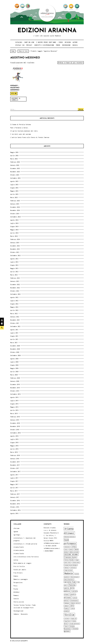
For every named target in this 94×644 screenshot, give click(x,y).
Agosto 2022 (14, 297)
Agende (16, 532)
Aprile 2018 (14, 449)
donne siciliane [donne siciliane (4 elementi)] (74, 552)
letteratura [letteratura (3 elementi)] (73, 568)
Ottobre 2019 (15, 391)
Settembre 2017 (15, 472)
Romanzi (16, 595)
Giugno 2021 (14, 336)
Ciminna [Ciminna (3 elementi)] (71, 549)
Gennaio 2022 (15, 317)
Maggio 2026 (14, 152)
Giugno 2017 (14, 481)
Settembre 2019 (15, 394)
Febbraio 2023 (15, 278)
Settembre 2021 (15, 326)
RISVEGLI (17, 592)
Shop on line (23, 51)
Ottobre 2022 (15, 291)
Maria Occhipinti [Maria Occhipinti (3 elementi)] (75, 577)
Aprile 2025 (14, 194)
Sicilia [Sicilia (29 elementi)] (69, 615)
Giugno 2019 (14, 404)
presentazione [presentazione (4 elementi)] (74, 600)
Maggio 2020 (14, 368)
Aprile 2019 (14, 410)
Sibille (16, 599)
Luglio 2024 (14, 223)
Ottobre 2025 (15, 175)
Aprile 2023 (14, 272)
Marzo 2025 (14, 197)
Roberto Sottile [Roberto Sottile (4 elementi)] (75, 603)
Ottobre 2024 (15, 214)
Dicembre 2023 (15, 246)
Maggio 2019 (14, 407)
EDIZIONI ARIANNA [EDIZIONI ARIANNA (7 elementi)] (71, 554)
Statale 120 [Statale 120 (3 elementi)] (74, 619)
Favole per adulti (20, 570)
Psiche (16, 589)
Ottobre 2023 (15, 252)
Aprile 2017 (14, 488)
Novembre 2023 (15, 249)
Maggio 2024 (14, 230)
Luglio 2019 (14, 401)
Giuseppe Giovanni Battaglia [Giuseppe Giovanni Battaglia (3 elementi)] (71, 565)
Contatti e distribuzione (44, 45)
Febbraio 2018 (15, 455)
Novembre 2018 (15, 426)
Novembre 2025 (15, 172)
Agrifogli (17, 535)
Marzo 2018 (14, 452)
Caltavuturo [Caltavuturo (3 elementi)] (67, 547)
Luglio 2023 (14, 262)
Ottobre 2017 (15, 468)
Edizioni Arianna (47, 31)
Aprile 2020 (14, 372)
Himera (16, 576)
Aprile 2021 (14, 339)
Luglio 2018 (14, 439)
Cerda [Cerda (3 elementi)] (66, 549)
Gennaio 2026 (15, 165)
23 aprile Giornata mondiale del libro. (24, 131)
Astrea (16, 560)
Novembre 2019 (15, 388)
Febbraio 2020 (15, 378)
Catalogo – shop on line (25, 42)
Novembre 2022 (15, 288)
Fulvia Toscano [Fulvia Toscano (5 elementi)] (69, 560)
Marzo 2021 (14, 343)
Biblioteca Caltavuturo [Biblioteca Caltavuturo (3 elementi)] (70, 537)
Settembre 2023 (15, 255)
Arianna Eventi (19, 547)
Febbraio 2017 (15, 494)
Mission (68, 42)
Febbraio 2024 (15, 239)
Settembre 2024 (15, 217)
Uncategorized (18, 611)
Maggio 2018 (14, 446)
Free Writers (18, 573)
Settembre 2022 (15, 294)
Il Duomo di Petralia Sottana (21, 124)
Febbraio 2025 (15, 201)
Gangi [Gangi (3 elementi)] (77, 560)
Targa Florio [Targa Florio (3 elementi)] (67, 621)
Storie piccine (19, 602)
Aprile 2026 (14, 156)
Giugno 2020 (14, 365)
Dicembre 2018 (15, 423)
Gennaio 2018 (15, 459)
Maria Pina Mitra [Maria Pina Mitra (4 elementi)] (69, 579)
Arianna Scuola (19, 553)
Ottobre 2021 (15, 323)
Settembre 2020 (15, 355)
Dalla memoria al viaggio (22, 563)
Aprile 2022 (14, 310)
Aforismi (17, 528)
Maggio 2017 (14, 484)
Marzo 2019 (14, 413)
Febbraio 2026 (15, 162)
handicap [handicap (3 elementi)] (66, 568)
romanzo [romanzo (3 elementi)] (66, 606)
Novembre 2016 (15, 504)
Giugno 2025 (14, 188)
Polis (15, 586)
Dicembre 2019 (15, 384)
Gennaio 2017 (15, 497)
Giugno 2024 (14, 226)
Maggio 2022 (14, 307)
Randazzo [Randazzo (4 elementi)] (67, 603)
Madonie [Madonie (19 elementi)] (69, 573)
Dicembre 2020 (15, 346)
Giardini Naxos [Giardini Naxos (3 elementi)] (76, 563)
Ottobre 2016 (15, 507)
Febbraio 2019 (15, 417)
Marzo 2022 (14, 314)
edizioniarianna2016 (20, 641)
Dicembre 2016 (15, 501)
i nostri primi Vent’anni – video (49, 42)
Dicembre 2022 (15, 285)
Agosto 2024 (14, 220)
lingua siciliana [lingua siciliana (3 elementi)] (68, 570)
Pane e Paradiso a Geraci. (19, 128)
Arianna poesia (19, 550)
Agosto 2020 (14, 359)
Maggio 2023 (14, 268)
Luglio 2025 (14, 185)
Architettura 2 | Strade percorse (25, 544)
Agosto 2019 (14, 397)
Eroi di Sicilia (19, 566)
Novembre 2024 (15, 210)
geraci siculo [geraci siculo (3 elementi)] (68, 563)
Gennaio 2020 (15, 381)
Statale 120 (20, 45)
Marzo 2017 (14, 491)
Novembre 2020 (15, 349)
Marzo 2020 (14, 375)
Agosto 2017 (14, 475)
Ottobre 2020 (15, 352)
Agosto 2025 (14, 181)
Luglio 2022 (14, 301)
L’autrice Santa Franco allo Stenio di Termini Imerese (30, 137)
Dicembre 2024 (15, 207)
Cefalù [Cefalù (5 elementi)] (74, 547)
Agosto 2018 (14, 436)
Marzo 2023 (14, 275)
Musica (75, 45)
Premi (58, 45)
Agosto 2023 (14, 259)
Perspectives (18, 583)
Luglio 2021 (14, 333)
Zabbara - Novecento (21, 614)
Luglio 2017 (14, 478)
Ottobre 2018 (15, 430)
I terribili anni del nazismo (21, 134)
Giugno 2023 (14, 265)
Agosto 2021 (14, 330)
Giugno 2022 (14, 304)
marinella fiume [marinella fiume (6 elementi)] (70, 582)
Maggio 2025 (14, 191)
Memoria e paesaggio (21, 579)
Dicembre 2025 (15, 168)
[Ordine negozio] (71, 63)
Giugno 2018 (14, 442)
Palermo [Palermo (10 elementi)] (72, 585)
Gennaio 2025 (15, 204)
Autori (75, 42)
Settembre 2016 (15, 510)
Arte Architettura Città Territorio (26, 557)
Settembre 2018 (15, 433)
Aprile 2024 (14, 233)
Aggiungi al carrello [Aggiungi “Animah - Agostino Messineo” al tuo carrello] (16, 99)
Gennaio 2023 (15, 281)
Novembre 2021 (15, 320)
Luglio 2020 (14, 362)
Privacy (29, 45)
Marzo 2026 (14, 159)
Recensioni (66, 45)
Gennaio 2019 (15, 420)
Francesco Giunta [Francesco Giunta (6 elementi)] (70, 557)
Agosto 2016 (14, 513)
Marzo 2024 (14, 236)
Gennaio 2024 (15, 243)
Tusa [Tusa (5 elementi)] (66, 626)
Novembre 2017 (15, 465)
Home (13, 51)
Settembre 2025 (15, 178)
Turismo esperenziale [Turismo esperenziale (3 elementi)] (75, 624)
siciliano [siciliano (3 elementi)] (67, 619)
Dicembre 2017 (15, 462)
